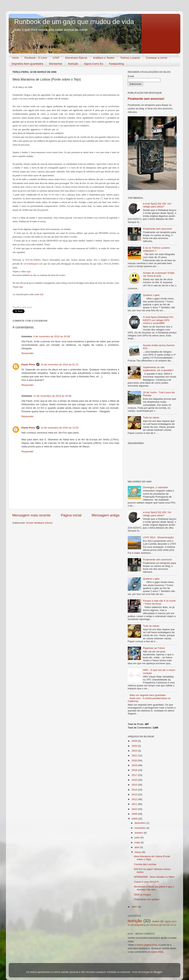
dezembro (140, 823)
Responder (28, 353)
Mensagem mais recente (31, 515)
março (138, 852)
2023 (135, 751)
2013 (135, 794)
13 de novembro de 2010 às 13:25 (60, 428)
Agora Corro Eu (94, 64)
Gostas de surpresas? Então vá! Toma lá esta (159, 274)
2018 (135, 770)
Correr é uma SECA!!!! (146, 882)
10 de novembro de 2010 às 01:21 (60, 364)
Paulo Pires (28, 364)
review (156, 921)
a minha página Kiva (146, 945)
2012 (135, 799)
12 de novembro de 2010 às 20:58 (52, 396)
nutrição (135, 921)
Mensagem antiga (106, 515)
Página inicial (71, 515)
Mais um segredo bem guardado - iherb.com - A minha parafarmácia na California (149, 698)
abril (137, 847)
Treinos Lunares (130, 58)
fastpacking (140, 925)
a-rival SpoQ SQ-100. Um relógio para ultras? (157, 205)
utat (171, 925)
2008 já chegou (142, 895)
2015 (135, 785)
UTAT (56, 58)
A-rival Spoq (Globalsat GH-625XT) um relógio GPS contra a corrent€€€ (158, 320)
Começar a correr (157, 58)
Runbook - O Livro (36, 58)
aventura (154, 925)
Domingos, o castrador (155, 487)
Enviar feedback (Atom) (39, 523)
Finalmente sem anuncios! (146, 99)
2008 (135, 819)
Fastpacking (116, 64)
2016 (135, 780)
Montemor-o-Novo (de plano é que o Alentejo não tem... (154, 888)
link (42, 294)
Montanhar (56, 64)
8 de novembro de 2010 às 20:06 (52, 336)
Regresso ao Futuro (154, 648)
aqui (29, 272)
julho (138, 838)
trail (164, 925)
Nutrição (73, 64)
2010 (135, 809)
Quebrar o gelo (151, 295)
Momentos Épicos (76, 58)
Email (131, 76)
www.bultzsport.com (33, 264)
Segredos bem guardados (27, 64)
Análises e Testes (104, 58)
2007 (135, 907)
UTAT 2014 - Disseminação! (158, 537)
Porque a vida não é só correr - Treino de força (159, 602)
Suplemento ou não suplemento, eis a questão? (158, 369)
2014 (135, 790)
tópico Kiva (157, 952)
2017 (135, 775)
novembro (140, 828)
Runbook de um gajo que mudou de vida (74, 22)
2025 (135, 746)
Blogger (158, 972)
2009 (135, 814)
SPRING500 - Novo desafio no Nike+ (155, 877)
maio (138, 842)
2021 (135, 756)
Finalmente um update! (147, 899)
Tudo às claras (151, 418)
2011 (135, 804)
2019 (135, 765)
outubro (139, 833)
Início (16, 58)
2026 (135, 741)
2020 (135, 760)
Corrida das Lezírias (145, 864)
